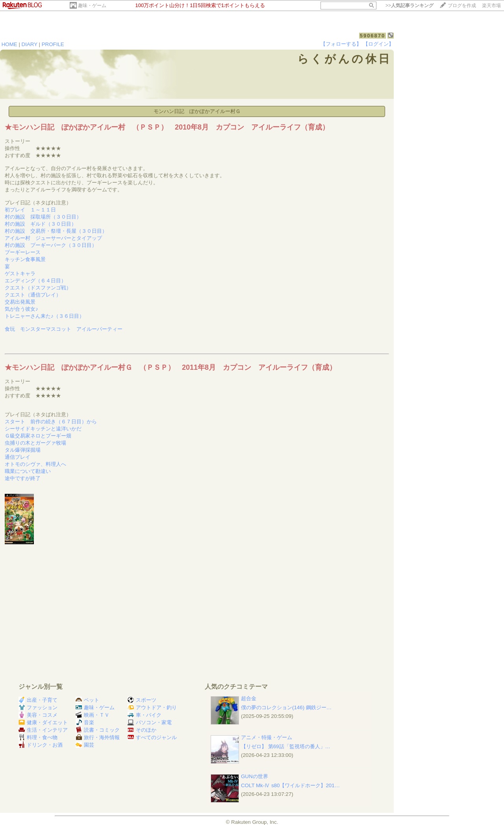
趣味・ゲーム (92, 6)
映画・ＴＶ (93, 715)
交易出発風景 (20, 302)
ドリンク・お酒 (41, 745)
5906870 (373, 36)
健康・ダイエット (43, 722)
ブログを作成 (462, 6)
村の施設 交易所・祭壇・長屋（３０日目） (56, 231)
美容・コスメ (38, 715)
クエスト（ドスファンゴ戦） (38, 288)
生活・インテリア (43, 730)
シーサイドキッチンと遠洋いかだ (43, 429)
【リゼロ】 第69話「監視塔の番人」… (286, 746)
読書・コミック (98, 730)
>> (409, 6)
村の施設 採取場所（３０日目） (43, 217)
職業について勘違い (28, 471)
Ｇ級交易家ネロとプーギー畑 (38, 436)
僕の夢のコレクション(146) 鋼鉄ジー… (286, 707)
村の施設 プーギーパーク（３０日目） (51, 245)
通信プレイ (18, 457)
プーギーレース (23, 252)
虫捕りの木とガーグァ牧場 (35, 443)
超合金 (249, 698)
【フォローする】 (341, 44)
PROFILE (53, 44)
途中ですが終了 (23, 478)
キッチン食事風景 (25, 259)
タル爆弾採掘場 (23, 450)
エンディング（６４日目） (35, 281)
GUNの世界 (255, 776)
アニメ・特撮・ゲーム (267, 737)
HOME (9, 44)
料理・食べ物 (38, 737)
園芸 (85, 745)
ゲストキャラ (20, 273)
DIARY (30, 44)
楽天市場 (491, 6)
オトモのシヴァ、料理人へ (35, 464)
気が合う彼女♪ (21, 309)
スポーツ (142, 700)
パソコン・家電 (150, 722)
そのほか (142, 730)
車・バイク (145, 715)
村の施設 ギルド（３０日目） (41, 224)
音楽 (85, 722)
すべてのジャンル (152, 737)
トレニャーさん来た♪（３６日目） (44, 316)
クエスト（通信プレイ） (33, 295)
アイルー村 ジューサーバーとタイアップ (53, 238)
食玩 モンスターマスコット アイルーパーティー (64, 329)
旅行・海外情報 (98, 737)
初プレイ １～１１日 (30, 210)
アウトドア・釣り (152, 707)
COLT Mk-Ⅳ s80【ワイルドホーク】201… (290, 785)
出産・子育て (38, 700)
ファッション (38, 707)
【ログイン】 (378, 44)
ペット (87, 700)
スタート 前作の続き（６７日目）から (51, 422)
